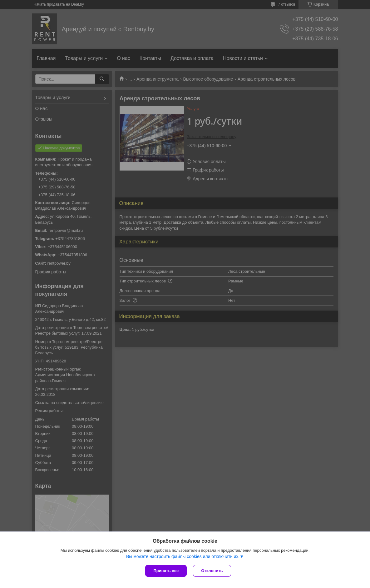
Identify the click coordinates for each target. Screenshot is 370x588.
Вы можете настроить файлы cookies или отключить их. (183, 556)
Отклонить (212, 571)
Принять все (166, 571)
